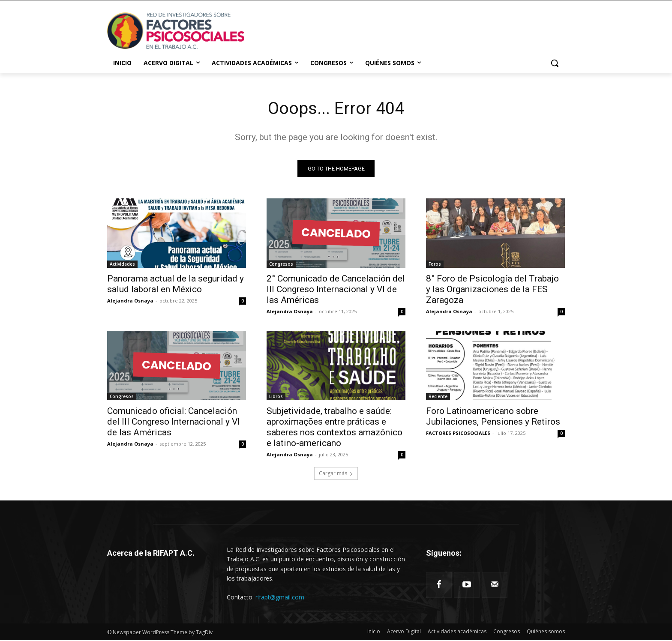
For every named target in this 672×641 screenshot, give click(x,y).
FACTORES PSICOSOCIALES (458, 434)
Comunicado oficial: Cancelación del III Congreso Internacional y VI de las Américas (174, 422)
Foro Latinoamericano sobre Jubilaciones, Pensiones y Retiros (493, 417)
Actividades (122, 265)
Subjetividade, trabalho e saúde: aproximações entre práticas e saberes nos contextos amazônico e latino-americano (334, 428)
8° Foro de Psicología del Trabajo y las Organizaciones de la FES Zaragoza (492, 290)
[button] (555, 63)
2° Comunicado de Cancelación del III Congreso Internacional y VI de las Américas (336, 290)
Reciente (438, 397)
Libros (276, 397)
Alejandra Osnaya (130, 301)
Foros (435, 265)
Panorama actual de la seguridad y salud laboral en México (175, 285)
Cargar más (336, 474)
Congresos (281, 265)
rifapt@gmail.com (280, 598)
